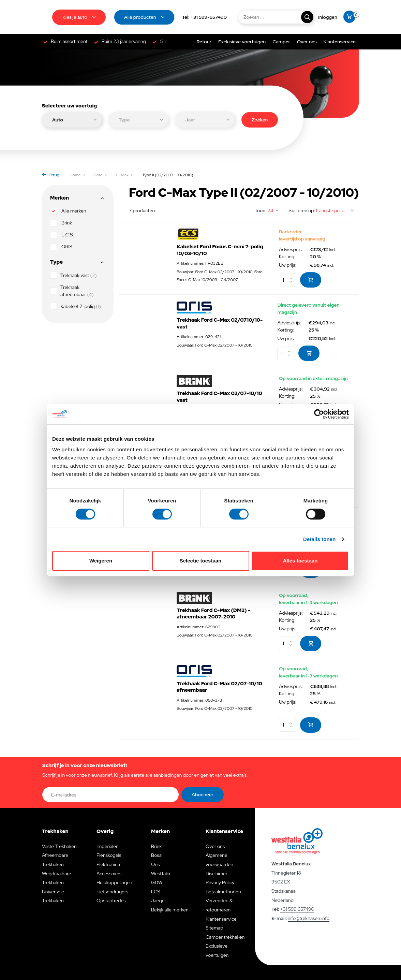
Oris (155, 864)
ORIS (61, 247)
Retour (204, 42)
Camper (281, 42)
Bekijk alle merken (170, 910)
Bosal (157, 855)
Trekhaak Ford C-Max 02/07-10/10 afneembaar (219, 687)
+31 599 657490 (297, 909)
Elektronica (108, 864)
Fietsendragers (112, 892)
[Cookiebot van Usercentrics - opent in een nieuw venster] (319, 414)
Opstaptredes (111, 901)
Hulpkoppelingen (114, 882)
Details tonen (319, 539)
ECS (156, 892)
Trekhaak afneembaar (72, 291)
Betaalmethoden (223, 892)
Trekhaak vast (73, 275)
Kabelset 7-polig (76, 306)
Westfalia (161, 874)
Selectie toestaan (201, 561)
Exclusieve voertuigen (242, 42)
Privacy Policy (220, 882)
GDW (157, 882)
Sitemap (214, 928)
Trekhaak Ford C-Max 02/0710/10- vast (220, 324)
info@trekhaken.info (309, 918)
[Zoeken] (276, 17)
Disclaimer (217, 874)
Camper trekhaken (225, 937)
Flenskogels (109, 855)
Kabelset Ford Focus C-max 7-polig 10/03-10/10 (220, 250)
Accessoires (109, 874)
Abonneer (203, 794)
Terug (51, 175)
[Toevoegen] (311, 280)
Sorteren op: (302, 210)
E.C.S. (62, 235)
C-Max (125, 175)
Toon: (261, 210)
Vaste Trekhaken (59, 846)
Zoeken (260, 119)
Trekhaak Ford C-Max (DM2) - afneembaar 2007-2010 (213, 614)
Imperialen (108, 846)
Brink (61, 223)
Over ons (307, 42)
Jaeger (159, 901)
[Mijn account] (328, 17)
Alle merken (68, 211)
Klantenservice (340, 42)
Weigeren (101, 561)
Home (78, 175)
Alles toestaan (300, 561)
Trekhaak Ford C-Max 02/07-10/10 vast (219, 397)
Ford (101, 175)
